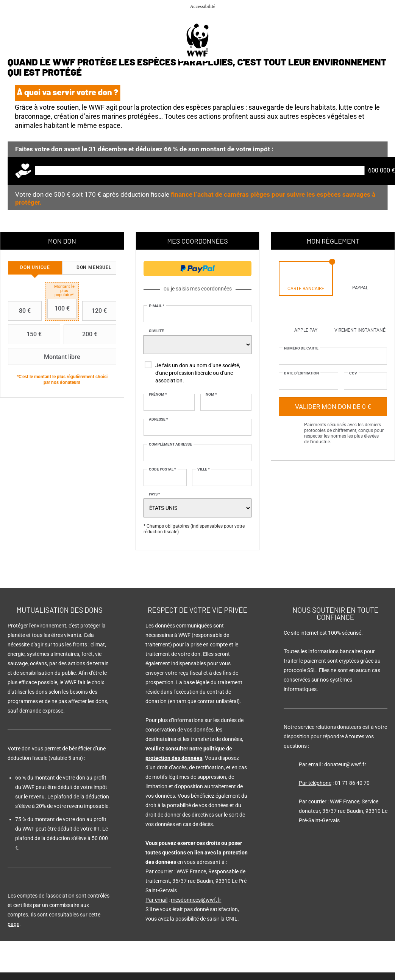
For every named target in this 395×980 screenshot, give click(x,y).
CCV (353, 373)
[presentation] (35, 268)
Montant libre (45, 357)
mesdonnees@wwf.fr (196, 900)
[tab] (35, 268)
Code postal (162, 469)
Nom (211, 394)
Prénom (158, 394)
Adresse (158, 419)
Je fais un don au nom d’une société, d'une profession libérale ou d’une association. (198, 373)
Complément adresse (170, 444)
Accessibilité (202, 6)
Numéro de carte (301, 348)
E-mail (157, 306)
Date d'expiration (301, 373)
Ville (204, 469)
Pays (155, 494)
